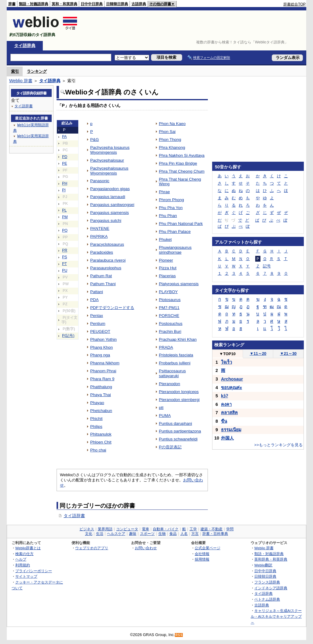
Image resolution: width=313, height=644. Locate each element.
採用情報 (202, 559)
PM (65, 217)
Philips (96, 427)
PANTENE (100, 228)
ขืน (224, 421)
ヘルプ (21, 559)
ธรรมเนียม (231, 430)
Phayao (97, 403)
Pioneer (166, 260)
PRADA (166, 347)
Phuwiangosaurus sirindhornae (175, 250)
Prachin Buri (170, 331)
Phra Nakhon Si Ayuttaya (182, 155)
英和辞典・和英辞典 (271, 559)
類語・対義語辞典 (34, 4)
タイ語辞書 (74, 516)
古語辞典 (139, 4)
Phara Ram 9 (102, 379)
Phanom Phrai (103, 371)
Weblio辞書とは (28, 548)
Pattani (97, 292)
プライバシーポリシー (34, 571)
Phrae (164, 192)
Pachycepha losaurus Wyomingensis (110, 150)
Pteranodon (170, 384)
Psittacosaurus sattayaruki (172, 373)
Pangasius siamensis (109, 213)
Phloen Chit (101, 442)
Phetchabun (101, 411)
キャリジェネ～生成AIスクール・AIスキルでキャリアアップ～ (276, 616)
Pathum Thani (103, 284)
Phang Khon (101, 347)
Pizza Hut (168, 268)
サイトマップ (26, 576)
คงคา (226, 404)
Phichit (96, 419)
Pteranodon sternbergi (179, 400)
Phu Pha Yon (171, 208)
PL (64, 210)
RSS (179, 635)
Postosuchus (171, 324)
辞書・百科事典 (215, 534)
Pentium (98, 324)
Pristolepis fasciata (176, 355)
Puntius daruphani (175, 423)
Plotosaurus (170, 300)
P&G (94, 140)
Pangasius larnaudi (108, 197)
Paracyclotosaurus (107, 244)
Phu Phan (168, 216)
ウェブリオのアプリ (92, 548)
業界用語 (105, 529)
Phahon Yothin (103, 339)
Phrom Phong (171, 200)
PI (64, 190)
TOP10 (227, 354)
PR (65, 250)
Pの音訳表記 (170, 447)
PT (64, 264)
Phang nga (100, 355)
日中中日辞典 (92, 4)
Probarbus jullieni (175, 363)
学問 (230, 529)
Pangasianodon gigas (110, 189)
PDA (94, 300)
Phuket (165, 239)
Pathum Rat (101, 276)
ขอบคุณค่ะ (232, 388)
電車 (145, 529)
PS (64, 257)
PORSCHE (169, 316)
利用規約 (23, 565)
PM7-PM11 (169, 308)
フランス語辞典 (267, 582)
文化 (89, 534)
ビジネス (87, 529)
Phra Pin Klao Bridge (178, 163)
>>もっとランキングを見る (278, 445)
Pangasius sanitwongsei (112, 205)
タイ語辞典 (25, 46)
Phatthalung (101, 387)
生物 (162, 534)
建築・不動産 (212, 529)
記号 (267, 266)
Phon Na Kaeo (172, 124)
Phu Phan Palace (175, 232)
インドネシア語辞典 (271, 588)
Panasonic (100, 181)
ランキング (37, 71)
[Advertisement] (194, 26)
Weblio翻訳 (263, 565)
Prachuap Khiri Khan (178, 339)
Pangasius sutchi (106, 221)
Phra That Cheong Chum (182, 171)
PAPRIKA (99, 236)
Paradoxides (102, 252)
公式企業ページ (208, 548)
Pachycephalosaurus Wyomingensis (109, 171)
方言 (195, 534)
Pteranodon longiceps (179, 392)
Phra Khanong (172, 147)
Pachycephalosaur (107, 160)
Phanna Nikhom (105, 363)
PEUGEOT (100, 331)
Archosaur (232, 379)
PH (65, 183)
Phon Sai (167, 132)
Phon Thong (170, 140)
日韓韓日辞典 (117, 4)
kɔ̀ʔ (225, 396)
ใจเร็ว (226, 362)
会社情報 (202, 554)
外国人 (227, 438)
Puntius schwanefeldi (178, 439)
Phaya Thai (101, 395)
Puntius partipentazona (180, 431)
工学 (193, 529)
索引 (15, 71)
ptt (161, 408)
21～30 (288, 353)
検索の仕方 (24, 554)
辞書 (12, 4)
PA (64, 137)
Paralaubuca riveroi (108, 260)
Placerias (167, 276)
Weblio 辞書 (21, 81)
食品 (173, 534)
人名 (184, 534)
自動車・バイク (166, 529)
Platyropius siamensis (179, 284)
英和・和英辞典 (64, 4)
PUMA (165, 416)
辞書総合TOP (295, 4)
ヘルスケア (116, 534)
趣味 (133, 534)
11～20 (258, 353)
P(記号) (68, 336)
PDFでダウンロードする (112, 308)
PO (65, 230)
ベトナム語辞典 (267, 599)
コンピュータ (127, 529)
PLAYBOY (168, 292)
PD (65, 157)
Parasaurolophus (106, 268)
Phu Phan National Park (181, 224)
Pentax (97, 316)
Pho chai (98, 450)
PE (64, 164)
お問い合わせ (146, 548)
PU (65, 270)
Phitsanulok (101, 434)
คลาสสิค (229, 413)
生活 (100, 534)
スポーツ (147, 534)
